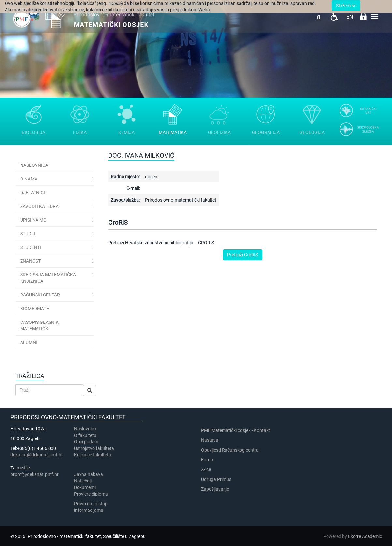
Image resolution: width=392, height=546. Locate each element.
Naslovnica (34, 165)
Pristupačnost (334, 16)
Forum (208, 460)
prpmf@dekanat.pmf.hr (35, 474)
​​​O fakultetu (85, 435)
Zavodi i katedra (39, 206)
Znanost (30, 261)
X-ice (206, 469)
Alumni (29, 342)
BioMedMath (35, 309)
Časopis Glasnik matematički (39, 325)
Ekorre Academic (365, 536)
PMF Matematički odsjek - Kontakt (236, 430)
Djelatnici (33, 193)
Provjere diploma (91, 494)
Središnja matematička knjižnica (48, 278)
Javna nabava (88, 474)
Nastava (210, 440)
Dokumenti (85, 487)
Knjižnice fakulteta (93, 455)
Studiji (28, 234)
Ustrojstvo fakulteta (94, 448)
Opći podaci (86, 442)
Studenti (31, 247)
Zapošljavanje (215, 489)
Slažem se (346, 6)
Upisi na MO (33, 220)
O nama (29, 179)
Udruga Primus (216, 479)
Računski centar (40, 295)
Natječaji (83, 481)
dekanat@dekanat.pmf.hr (37, 455)
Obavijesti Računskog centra (230, 450)
